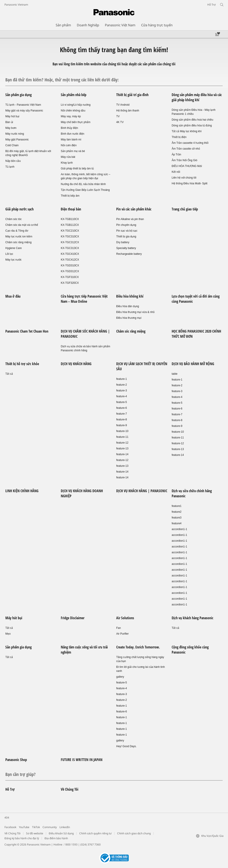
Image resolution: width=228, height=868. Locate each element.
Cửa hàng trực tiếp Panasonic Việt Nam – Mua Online (84, 299)
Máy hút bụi (12, 116)
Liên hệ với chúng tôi (184, 178)
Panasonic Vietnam (16, 5)
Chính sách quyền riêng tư (95, 833)
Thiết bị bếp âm (70, 196)
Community (50, 827)
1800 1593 (71, 844)
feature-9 (122, 425)
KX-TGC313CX (70, 248)
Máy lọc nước (13, 260)
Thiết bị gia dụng (126, 237)
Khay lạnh (67, 163)
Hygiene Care (13, 248)
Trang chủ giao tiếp (185, 209)
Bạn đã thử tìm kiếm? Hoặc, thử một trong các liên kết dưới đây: (62, 80)
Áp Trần (176, 154)
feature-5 (122, 402)
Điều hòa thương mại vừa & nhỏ (135, 312)
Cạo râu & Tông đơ (17, 231)
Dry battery (123, 242)
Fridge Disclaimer (73, 618)
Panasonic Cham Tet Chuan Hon (27, 331)
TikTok (36, 827)
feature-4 (122, 396)
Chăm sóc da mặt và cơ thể (22, 225)
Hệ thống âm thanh (128, 111)
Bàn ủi (9, 122)
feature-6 (122, 408)
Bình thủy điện (69, 128)
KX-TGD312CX (70, 271)
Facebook (10, 827)
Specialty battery (126, 248)
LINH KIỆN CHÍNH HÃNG (22, 491)
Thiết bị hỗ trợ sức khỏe (22, 364)
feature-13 (122, 448)
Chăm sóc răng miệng (18, 242)
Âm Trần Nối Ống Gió (184, 160)
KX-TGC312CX (70, 242)
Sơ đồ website (35, 833)
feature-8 (122, 420)
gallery (120, 677)
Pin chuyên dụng (126, 225)
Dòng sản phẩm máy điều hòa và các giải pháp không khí (197, 97)
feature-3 (122, 391)
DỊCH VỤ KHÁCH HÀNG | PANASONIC (142, 491)
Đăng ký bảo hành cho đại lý (22, 838)
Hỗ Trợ (10, 789)
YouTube (24, 827)
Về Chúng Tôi (70, 789)
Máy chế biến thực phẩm (76, 122)
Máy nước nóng (15, 134)
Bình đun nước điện (72, 134)
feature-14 (122, 454)
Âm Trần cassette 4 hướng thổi (190, 143)
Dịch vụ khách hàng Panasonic (192, 618)
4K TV (120, 122)
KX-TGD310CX (70, 265)
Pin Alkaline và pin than (130, 219)
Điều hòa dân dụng (128, 306)
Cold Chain (12, 145)
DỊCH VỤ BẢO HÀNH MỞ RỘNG (193, 364)
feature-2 (122, 385)
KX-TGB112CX (70, 225)
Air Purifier (122, 634)
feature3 (177, 518)
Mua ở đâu (13, 296)
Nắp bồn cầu (13, 161)
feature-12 (122, 443)
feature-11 (122, 437)
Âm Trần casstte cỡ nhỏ (186, 149)
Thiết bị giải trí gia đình (132, 95)
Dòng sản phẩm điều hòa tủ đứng (192, 125)
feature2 (177, 512)
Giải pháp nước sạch (19, 209)
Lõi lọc (9, 254)
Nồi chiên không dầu (73, 111)
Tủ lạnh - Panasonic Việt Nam (23, 105)
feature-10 (122, 431)
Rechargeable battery (129, 254)
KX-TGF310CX (70, 277)
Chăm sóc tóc (13, 219)
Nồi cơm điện (69, 145)
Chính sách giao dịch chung (134, 833)
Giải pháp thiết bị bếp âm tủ (77, 169)
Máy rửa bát (68, 157)
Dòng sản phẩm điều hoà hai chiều (192, 120)
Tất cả (9, 374)
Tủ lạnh (10, 167)
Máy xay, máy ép (71, 116)
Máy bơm (11, 128)
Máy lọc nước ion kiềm (19, 237)
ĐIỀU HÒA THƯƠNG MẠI (187, 166)
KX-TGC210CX (70, 231)
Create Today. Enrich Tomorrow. (138, 647)
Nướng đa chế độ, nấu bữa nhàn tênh (83, 184)
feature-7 (122, 414)
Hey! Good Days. (126, 746)
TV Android (123, 105)
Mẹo (8, 634)
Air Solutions (125, 618)
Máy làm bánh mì (71, 140)
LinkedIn (65, 827)
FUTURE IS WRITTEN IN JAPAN (82, 760)
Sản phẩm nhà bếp (74, 95)
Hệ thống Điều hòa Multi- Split (189, 183)
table (175, 374)
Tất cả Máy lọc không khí (187, 131)
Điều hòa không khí (130, 296)
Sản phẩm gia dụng (18, 95)
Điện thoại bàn (71, 209)
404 (7, 818)
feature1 (177, 506)
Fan (119, 628)
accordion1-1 (179, 529)
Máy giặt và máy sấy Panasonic (24, 111)
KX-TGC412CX (70, 260)
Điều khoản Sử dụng (61, 833)
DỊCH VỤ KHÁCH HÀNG (76, 364)
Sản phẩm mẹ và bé (73, 151)
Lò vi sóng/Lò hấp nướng (76, 105)
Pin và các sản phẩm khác (134, 209)
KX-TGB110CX (70, 219)
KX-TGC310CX (70, 237)
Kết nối (176, 172)
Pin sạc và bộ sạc (127, 231)
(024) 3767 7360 (91, 844)
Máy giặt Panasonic (17, 140)
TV (118, 116)
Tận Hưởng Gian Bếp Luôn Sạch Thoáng (85, 190)
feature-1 (122, 379)
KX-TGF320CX (70, 283)
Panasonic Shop (16, 760)
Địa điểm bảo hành (56, 838)
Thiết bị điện (179, 137)
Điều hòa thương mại (129, 318)
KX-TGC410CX (70, 254)
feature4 (177, 523)
